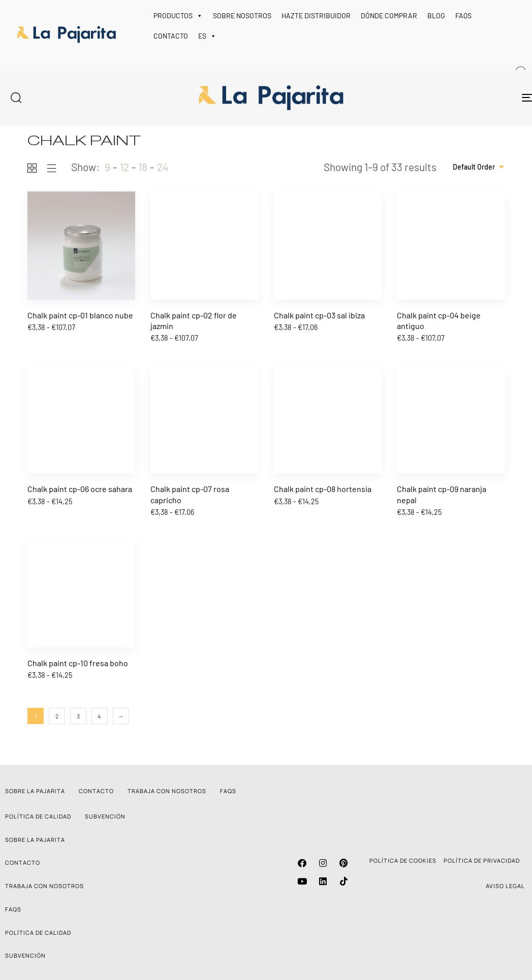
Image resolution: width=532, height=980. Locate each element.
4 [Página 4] (99, 716)
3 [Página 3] (78, 716)
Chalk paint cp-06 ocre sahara (80, 489)
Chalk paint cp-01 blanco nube (80, 315)
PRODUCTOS (178, 16)
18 (143, 167)
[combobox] (479, 167)
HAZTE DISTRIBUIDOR (316, 15)
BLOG (436, 15)
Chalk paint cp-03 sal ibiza (319, 315)
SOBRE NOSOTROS (242, 15)
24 (163, 167)
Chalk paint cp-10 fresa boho (78, 663)
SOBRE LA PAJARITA (35, 791)
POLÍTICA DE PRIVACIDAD (482, 860)
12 (124, 167)
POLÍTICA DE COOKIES (403, 860)
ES (207, 36)
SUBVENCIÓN (105, 816)
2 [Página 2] (57, 716)
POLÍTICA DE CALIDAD (38, 816)
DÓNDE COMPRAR (389, 15)
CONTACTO (171, 36)
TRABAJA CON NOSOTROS (167, 791)
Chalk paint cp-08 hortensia (323, 489)
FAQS (463, 15)
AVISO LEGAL (505, 886)
